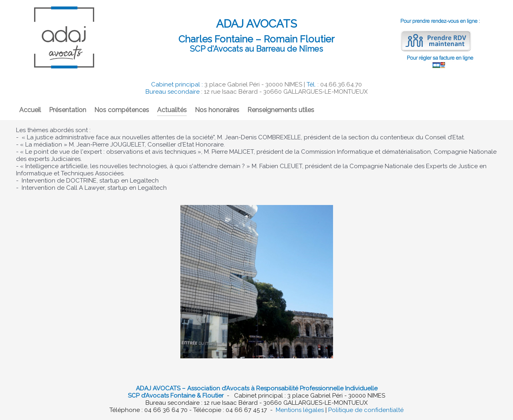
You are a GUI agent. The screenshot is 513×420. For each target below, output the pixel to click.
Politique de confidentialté (366, 410)
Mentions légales (300, 410)
